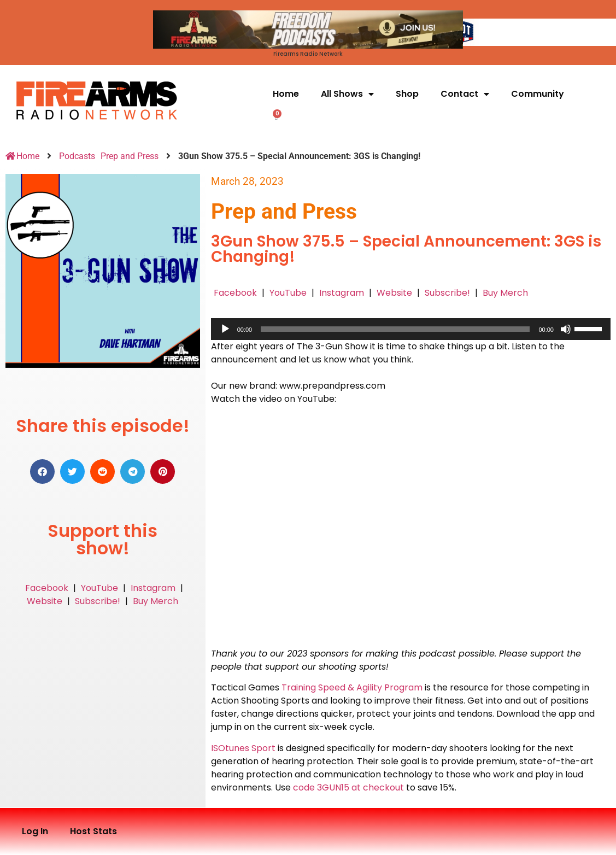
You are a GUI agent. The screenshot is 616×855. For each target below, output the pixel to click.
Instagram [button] (153, 588)
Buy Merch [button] (156, 601)
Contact (465, 94)
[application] (411, 329)
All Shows (347, 94)
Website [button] (45, 601)
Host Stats (93, 831)
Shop (407, 94)
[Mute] (566, 329)
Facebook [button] (47, 588)
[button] (42, 472)
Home (286, 94)
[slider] (395, 329)
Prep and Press (130, 156)
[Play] (225, 329)
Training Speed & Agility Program (352, 687)
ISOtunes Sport (243, 748)
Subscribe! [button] (98, 601)
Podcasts (77, 156)
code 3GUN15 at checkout (348, 787)
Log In (35, 831)
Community (538, 94)
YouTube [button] (99, 588)
